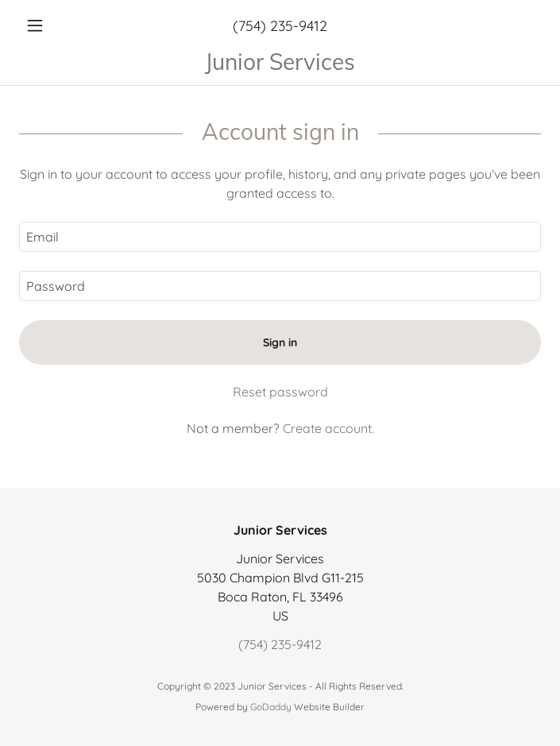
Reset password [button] (280, 392)
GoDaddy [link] (271, 707)
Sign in (280, 342)
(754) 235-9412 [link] (280, 26)
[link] (280, 62)
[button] (58, 25)
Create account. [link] (328, 428)
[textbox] (280, 237)
